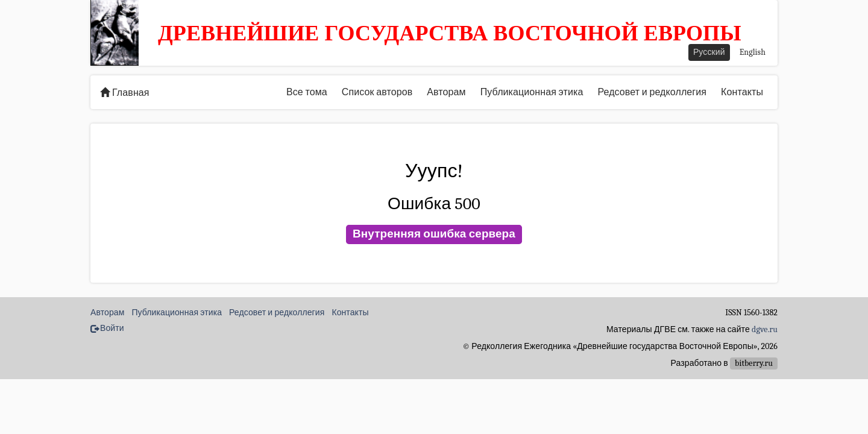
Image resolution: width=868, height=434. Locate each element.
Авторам (446, 92)
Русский (709, 52)
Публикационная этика (532, 92)
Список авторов (377, 92)
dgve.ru (765, 329)
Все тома (307, 92)
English (753, 52)
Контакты (742, 92)
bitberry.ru (754, 363)
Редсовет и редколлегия (652, 92)
